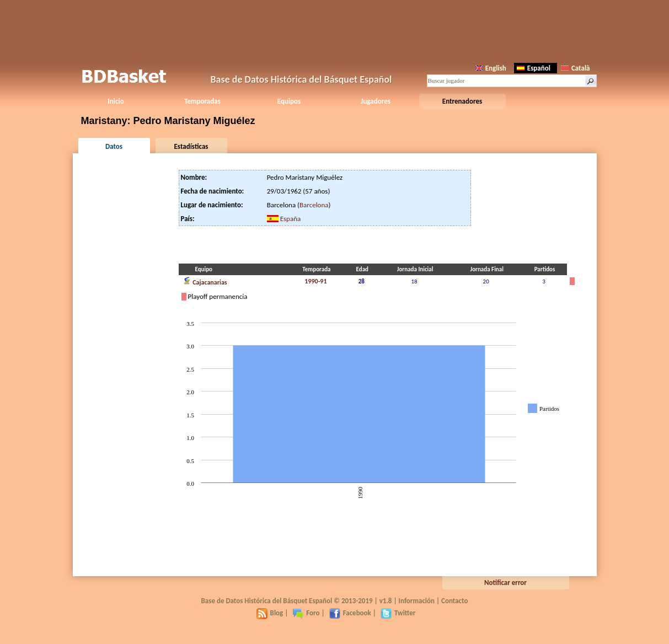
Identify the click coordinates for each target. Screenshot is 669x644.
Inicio (116, 101)
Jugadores (376, 101)
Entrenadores (462, 101)
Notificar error (505, 583)
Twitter (398, 613)
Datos (114, 146)
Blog (270, 613)
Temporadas (202, 101)
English (491, 68)
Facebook (350, 613)
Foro (306, 613)
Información (417, 601)
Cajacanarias (205, 281)
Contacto (454, 601)
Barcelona (314, 205)
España (291, 219)
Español (534, 68)
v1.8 (386, 601)
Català (576, 68)
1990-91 (315, 281)
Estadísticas (191, 146)
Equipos (289, 101)
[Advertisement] (335, 30)
